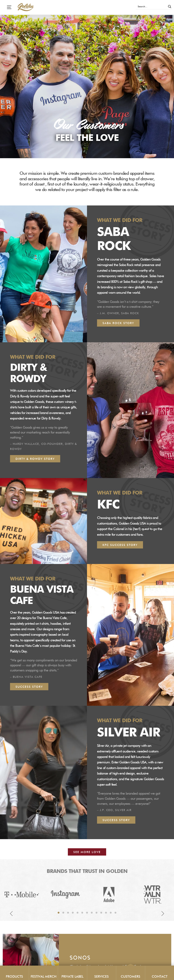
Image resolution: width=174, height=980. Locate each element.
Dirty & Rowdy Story (35, 459)
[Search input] (152, 7)
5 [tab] (78, 913)
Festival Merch (43, 977)
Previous (11, 914)
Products (14, 977)
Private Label (72, 977)
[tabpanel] (22, 895)
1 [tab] (59, 913)
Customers (130, 977)
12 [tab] (111, 913)
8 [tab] (92, 913)
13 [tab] (115, 913)
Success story (116, 820)
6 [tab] (82, 913)
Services (101, 977)
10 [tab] (101, 913)
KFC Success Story (120, 545)
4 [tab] (73, 913)
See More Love (87, 852)
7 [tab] (87, 913)
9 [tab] (96, 913)
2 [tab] (63, 913)
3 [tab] (68, 913)
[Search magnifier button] (170, 7)
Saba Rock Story (118, 323)
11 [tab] (106, 913)
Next (163, 914)
